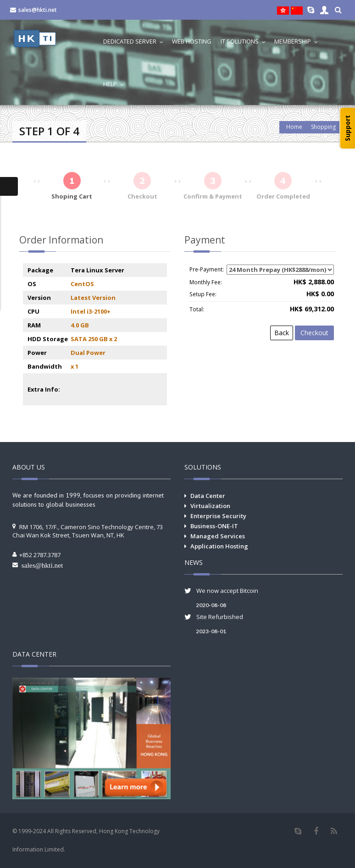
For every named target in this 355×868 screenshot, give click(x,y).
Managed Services (218, 536)
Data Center (208, 496)
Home (294, 127)
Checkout (314, 333)
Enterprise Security (218, 516)
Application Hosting (219, 546)
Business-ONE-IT (214, 526)
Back (282, 333)
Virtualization (210, 506)
